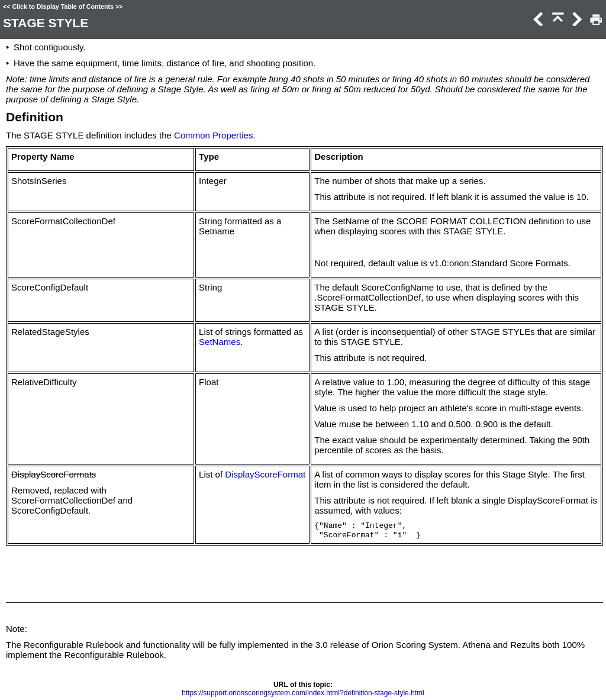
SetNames (220, 342)
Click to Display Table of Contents (63, 7)
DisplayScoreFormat (265, 474)
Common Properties (213, 135)
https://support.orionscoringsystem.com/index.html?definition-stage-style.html (303, 693)
